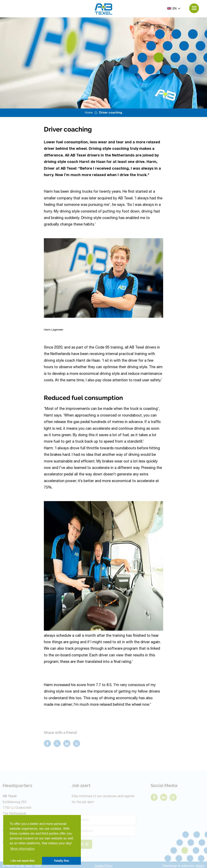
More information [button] (22, 849)
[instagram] (173, 798)
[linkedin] (164, 798)
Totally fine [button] (62, 861)
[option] (103, 63)
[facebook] (154, 798)
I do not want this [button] (23, 861)
